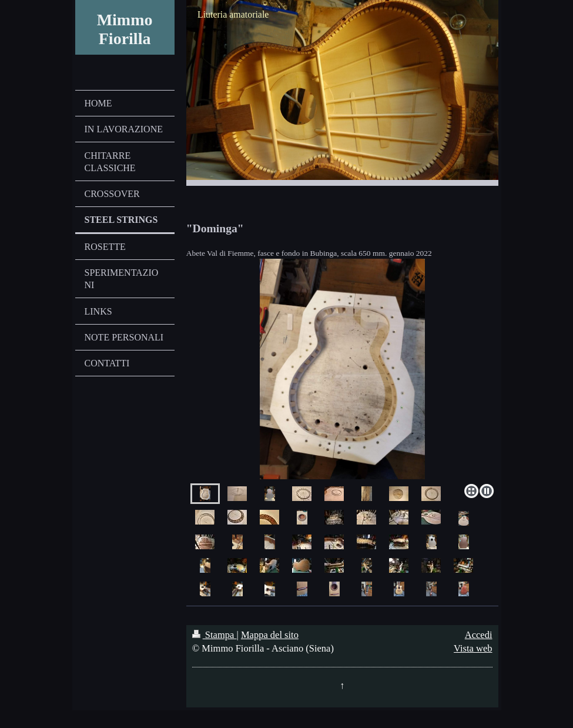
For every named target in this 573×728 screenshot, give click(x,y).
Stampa (215, 635)
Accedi (479, 635)
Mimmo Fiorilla (125, 29)
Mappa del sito (270, 635)
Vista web (473, 648)
